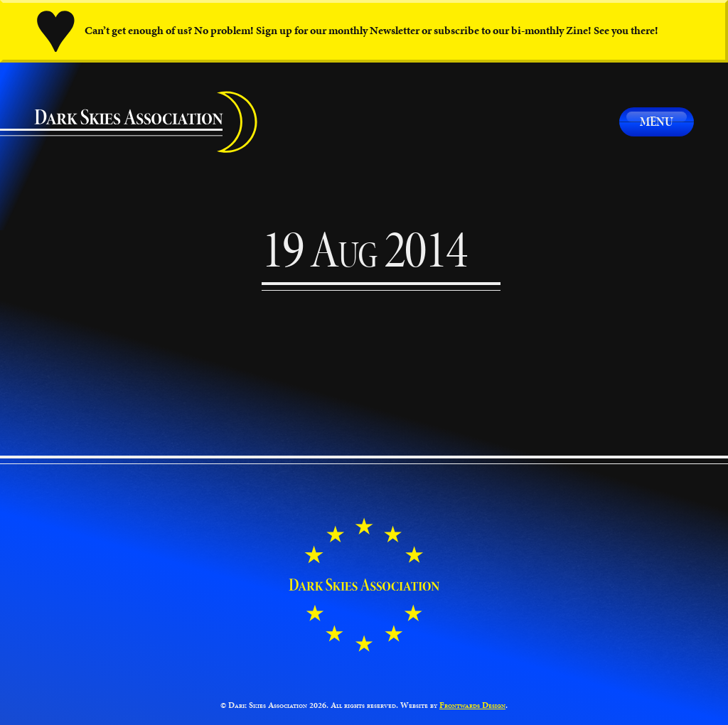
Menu (657, 121)
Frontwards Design (472, 705)
